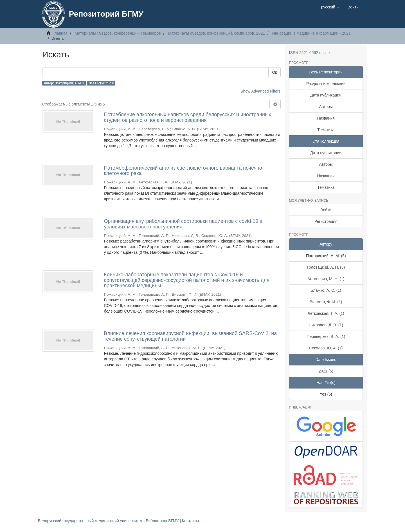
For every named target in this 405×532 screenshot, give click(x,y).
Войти (326, 210)
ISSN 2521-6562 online (310, 53)
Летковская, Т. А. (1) (326, 313)
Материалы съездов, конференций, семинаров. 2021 (216, 33)
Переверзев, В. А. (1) (326, 336)
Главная (60, 33)
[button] (330, 7)
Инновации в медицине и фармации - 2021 (311, 33)
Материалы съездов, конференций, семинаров (118, 33)
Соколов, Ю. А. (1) (326, 348)
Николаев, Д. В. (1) (326, 325)
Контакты (190, 521)
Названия (326, 118)
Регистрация (326, 221)
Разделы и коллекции (326, 84)
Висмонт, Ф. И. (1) (326, 302)
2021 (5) (326, 371)
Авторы (326, 107)
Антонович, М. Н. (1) (326, 279)
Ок (274, 72)
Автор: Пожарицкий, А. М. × (64, 83)
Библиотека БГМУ (163, 521)
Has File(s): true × (101, 83)
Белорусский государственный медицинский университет (91, 521)
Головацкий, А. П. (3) (326, 267)
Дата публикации (326, 95)
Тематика (326, 130)
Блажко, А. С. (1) (326, 290)
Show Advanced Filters (260, 91)
